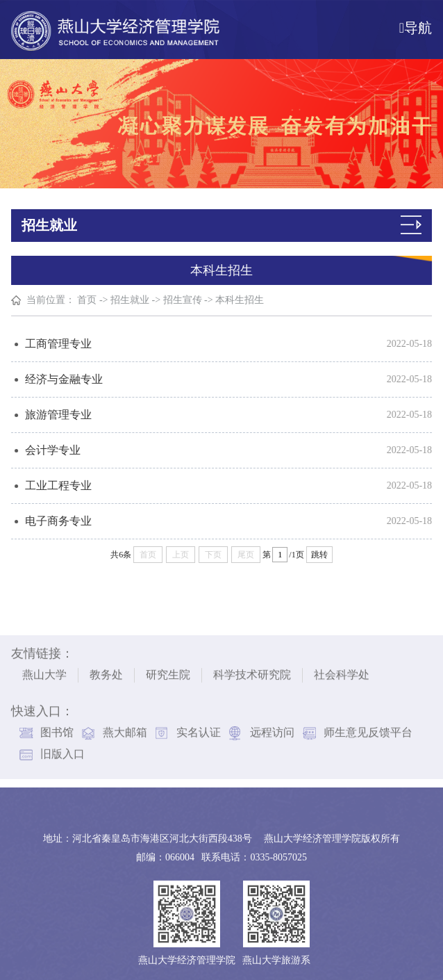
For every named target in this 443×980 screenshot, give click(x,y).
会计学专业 (53, 450)
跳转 (319, 555)
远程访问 (272, 729)
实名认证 (199, 729)
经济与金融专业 (64, 379)
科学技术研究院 (252, 672)
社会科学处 (342, 672)
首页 (87, 300)
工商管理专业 (58, 344)
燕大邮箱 (125, 729)
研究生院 (168, 672)
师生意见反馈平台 (368, 729)
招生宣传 (183, 300)
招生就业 (131, 300)
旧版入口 (62, 751)
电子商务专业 (58, 521)
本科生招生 (240, 300)
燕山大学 (44, 672)
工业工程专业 (58, 485)
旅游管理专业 (58, 415)
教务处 (106, 672)
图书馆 (57, 729)
